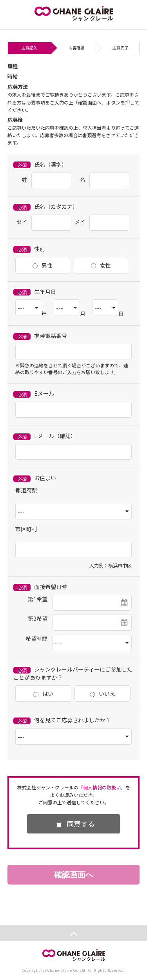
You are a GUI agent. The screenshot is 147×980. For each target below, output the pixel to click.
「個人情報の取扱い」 (102, 787)
